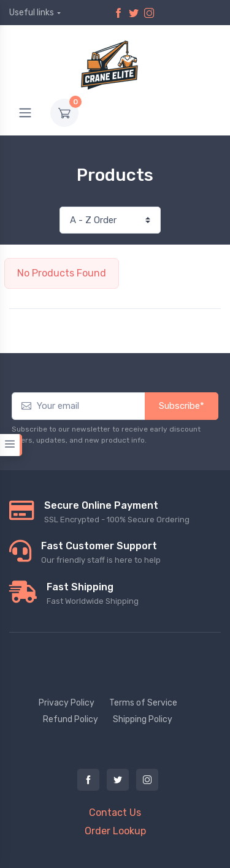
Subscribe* (182, 406)
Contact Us (115, 813)
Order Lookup (115, 831)
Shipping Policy (143, 719)
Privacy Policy (67, 703)
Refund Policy (71, 719)
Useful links (32, 13)
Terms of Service (143, 703)
